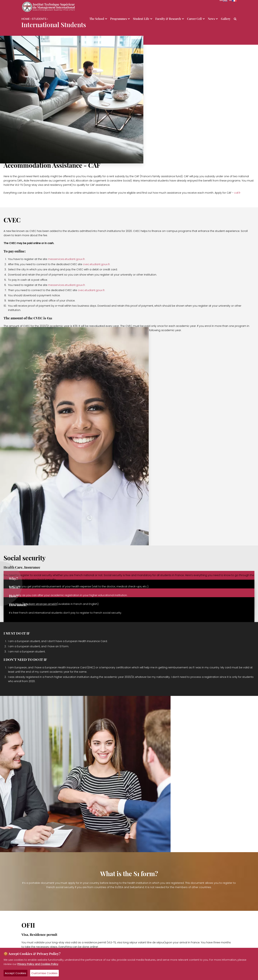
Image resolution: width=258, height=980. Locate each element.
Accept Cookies (15, 973)
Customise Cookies (44, 973)
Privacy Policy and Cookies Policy (38, 964)
